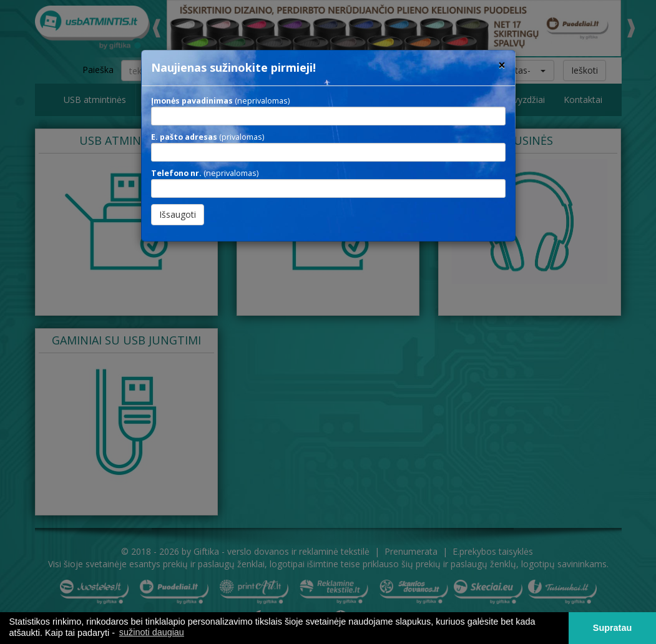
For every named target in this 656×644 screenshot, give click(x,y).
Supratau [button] (612, 628)
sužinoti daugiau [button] (152, 632)
